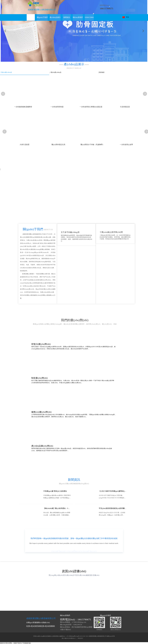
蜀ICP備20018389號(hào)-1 (69, 639)
